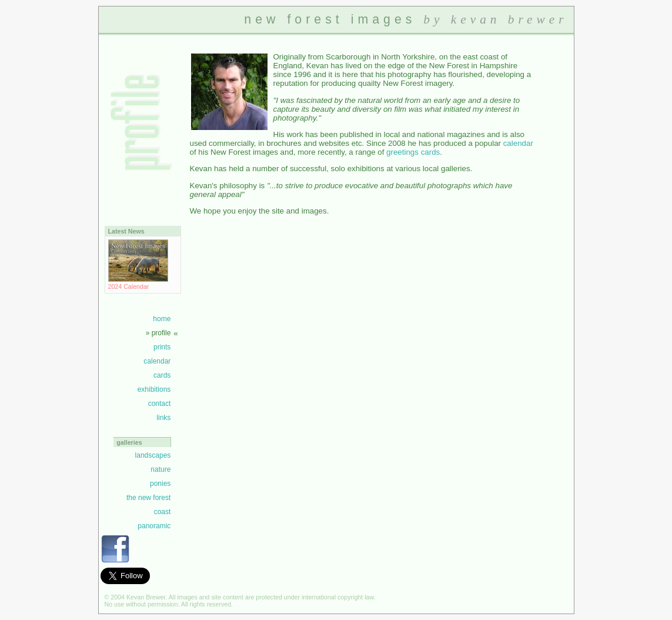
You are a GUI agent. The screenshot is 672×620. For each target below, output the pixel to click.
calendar (157, 361)
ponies (160, 484)
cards (162, 375)
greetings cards (413, 152)
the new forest (148, 498)
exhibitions (154, 389)
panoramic (154, 526)
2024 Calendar (138, 283)
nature (161, 469)
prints (162, 347)
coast (163, 512)
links (163, 418)
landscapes (153, 455)
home (162, 319)
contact (160, 404)
